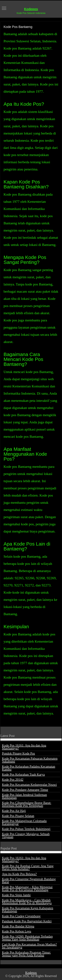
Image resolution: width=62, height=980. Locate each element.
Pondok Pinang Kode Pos (18, 753)
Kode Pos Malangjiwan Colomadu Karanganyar (24, 822)
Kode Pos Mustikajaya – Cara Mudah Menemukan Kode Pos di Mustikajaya (27, 902)
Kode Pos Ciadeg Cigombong (21, 916)
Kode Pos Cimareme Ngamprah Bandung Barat (29, 880)
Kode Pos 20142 (13, 780)
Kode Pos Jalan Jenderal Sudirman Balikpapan (24, 796)
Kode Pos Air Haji (14, 811)
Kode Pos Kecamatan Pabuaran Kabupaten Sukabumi (30, 760)
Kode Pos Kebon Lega (17, 931)
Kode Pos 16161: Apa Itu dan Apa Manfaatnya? (24, 747)
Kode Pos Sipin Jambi (16, 895)
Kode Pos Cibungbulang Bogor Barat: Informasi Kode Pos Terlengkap (27, 804)
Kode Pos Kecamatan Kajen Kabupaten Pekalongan (28, 910)
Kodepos (31, 9)
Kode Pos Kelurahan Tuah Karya (23, 774)
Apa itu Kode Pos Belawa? (19, 874)
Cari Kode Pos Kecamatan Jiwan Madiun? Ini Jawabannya (29, 946)
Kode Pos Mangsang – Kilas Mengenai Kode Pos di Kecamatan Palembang (27, 889)
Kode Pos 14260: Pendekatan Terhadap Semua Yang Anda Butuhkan (27, 938)
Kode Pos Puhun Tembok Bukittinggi (26, 829)
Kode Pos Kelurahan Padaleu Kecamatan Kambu (29, 768)
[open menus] (4, 9)
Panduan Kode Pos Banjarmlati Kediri (27, 921)
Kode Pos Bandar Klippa (18, 926)
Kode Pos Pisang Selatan (18, 816)
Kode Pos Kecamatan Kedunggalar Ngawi (29, 785)
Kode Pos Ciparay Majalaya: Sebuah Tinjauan (26, 835)
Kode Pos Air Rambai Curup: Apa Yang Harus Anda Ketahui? (28, 867)
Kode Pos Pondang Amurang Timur (25, 790)
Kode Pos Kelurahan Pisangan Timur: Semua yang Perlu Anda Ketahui (26, 954)
